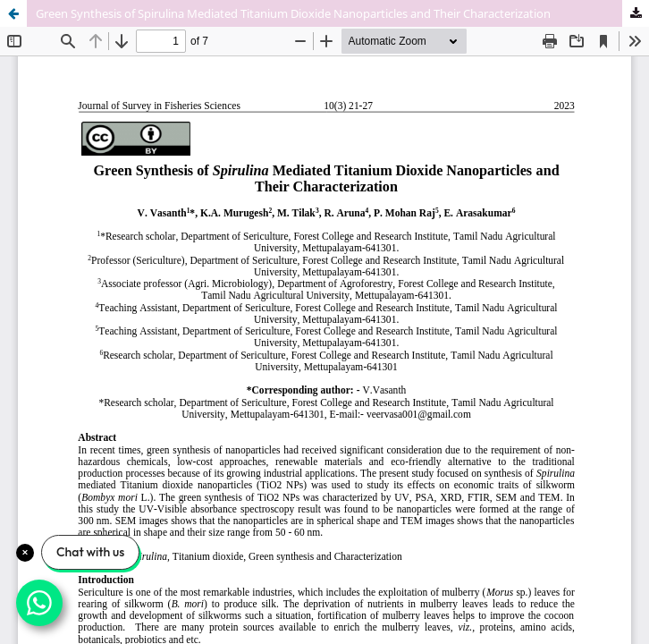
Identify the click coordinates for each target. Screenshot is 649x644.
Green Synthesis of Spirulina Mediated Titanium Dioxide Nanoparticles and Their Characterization (293, 13)
